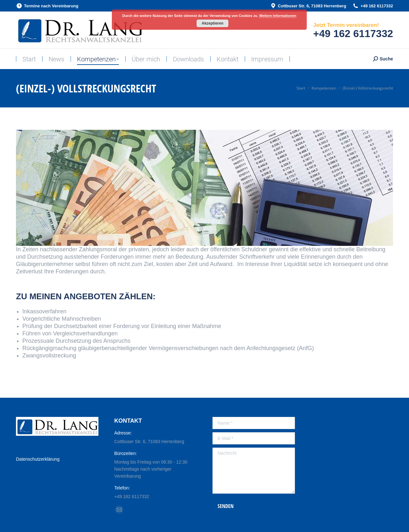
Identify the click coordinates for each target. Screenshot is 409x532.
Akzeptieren (212, 23)
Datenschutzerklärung (38, 459)
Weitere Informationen (278, 16)
